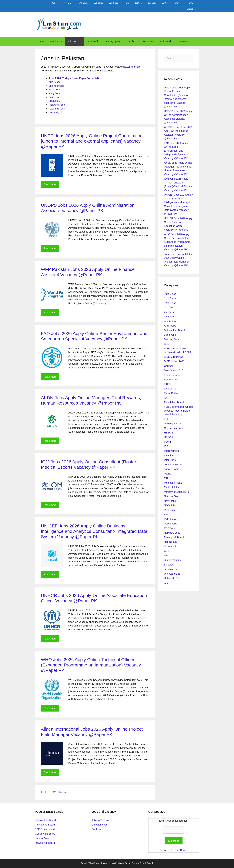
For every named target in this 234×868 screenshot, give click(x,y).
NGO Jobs (170, 505)
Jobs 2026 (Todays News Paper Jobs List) (74, 78)
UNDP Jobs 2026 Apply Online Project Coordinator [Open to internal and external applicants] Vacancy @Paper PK (91, 141)
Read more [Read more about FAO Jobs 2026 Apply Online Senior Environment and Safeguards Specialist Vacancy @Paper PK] (50, 377)
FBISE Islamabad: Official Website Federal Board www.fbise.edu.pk (178, 411)
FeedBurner (181, 850)
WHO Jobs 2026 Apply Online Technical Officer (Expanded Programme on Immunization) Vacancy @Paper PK (91, 665)
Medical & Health (174, 483)
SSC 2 (168, 556)
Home (41, 41)
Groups (193, 9)
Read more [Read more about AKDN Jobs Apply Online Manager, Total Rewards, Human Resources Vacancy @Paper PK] (50, 441)
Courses (169, 366)
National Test (171, 496)
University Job (56, 112)
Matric (126, 3)
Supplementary (173, 560)
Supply (134, 41)
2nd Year (152, 3)
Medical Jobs (171, 487)
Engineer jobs (56, 86)
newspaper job (132, 67)
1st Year (139, 3)
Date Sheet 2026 (174, 370)
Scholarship (93, 41)
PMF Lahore (171, 519)
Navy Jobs (54, 93)
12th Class (113, 3)
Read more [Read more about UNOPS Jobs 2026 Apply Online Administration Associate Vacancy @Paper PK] (50, 248)
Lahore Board (172, 469)
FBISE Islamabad (45, 829)
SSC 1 (168, 551)
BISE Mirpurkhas (174, 357)
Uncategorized (172, 574)
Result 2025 (56, 41)
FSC (167, 419)
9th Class (68, 3)
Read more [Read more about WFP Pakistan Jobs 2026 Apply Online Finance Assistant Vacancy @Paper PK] (50, 313)
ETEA (167, 384)
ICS (166, 446)
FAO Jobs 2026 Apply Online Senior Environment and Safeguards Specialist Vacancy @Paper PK (176, 151)
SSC (167, 3)
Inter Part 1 (170, 455)
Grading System (113, 41)
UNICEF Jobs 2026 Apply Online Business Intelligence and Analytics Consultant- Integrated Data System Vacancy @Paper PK (94, 531)
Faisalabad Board (174, 402)
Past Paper (170, 510)
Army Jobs (54, 82)
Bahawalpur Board (174, 330)
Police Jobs (55, 97)
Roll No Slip (166, 41)
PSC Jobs (54, 101)
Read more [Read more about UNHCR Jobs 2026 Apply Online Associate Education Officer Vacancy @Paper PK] (50, 639)
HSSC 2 (169, 437)
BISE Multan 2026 (174, 361)
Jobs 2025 (76, 41)
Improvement (171, 451)
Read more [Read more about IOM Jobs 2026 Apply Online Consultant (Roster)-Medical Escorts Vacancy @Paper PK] (50, 505)
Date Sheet (149, 41)
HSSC (193, 3)
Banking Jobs (172, 339)
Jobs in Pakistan (173, 465)
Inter (180, 3)
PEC (56, 3)
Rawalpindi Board (174, 537)
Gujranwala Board (174, 428)
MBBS (168, 478)
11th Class (98, 3)
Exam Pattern (172, 393)
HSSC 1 (169, 433)
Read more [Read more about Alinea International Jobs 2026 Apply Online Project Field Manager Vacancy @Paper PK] (50, 772)
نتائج (166, 583)
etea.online (170, 389)
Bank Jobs (54, 90)
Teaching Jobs (57, 109)
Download (186, 41)
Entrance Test (172, 380)
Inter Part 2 (170, 460)
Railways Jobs (57, 105)
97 (55, 792)
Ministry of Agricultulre (176, 492)
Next (62, 792)
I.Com (167, 442)
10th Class (83, 3)
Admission (170, 321)
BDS (167, 344)
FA (166, 398)
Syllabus (169, 565)
